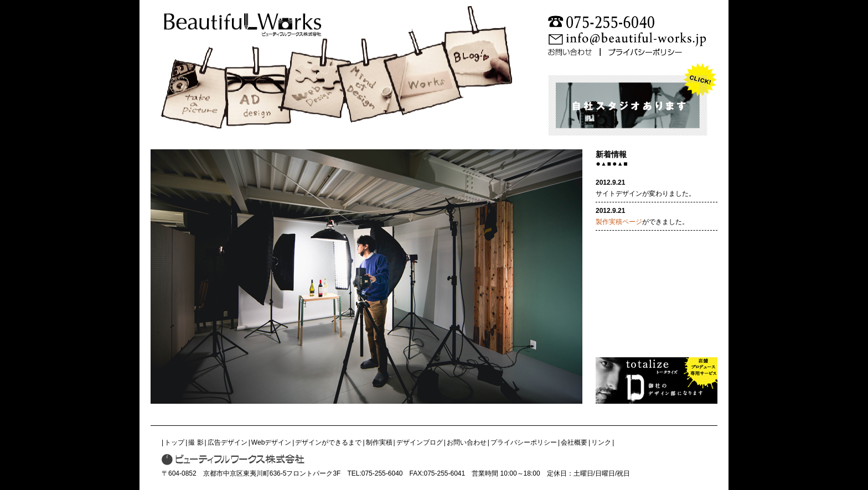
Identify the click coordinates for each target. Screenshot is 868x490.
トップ (174, 442)
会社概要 (574, 442)
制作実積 (379, 442)
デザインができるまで (328, 442)
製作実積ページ (619, 222)
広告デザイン (228, 442)
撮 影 (196, 442)
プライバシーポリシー (524, 442)
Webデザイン (271, 442)
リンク (601, 442)
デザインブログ (420, 442)
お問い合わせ (467, 442)
